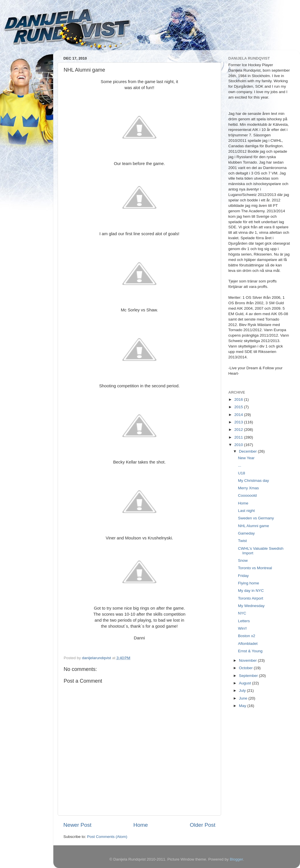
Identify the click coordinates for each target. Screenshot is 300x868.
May (243, 706)
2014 (239, 415)
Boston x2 (247, 636)
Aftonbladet (248, 644)
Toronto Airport (251, 598)
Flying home (249, 583)
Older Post (203, 825)
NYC (242, 613)
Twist (242, 541)
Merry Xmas (249, 488)
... (240, 465)
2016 (239, 399)
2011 (239, 437)
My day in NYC (251, 591)
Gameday (247, 533)
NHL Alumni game (254, 526)
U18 (242, 473)
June (244, 698)
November (248, 660)
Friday (243, 576)
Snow (243, 560)
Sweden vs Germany (256, 518)
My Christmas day (254, 481)
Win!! (242, 628)
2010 (239, 445)
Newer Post (77, 825)
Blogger (236, 859)
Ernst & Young (250, 651)
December (248, 451)
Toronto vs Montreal (255, 568)
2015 (239, 407)
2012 (239, 430)
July (243, 691)
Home (141, 825)
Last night (247, 511)
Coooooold (247, 495)
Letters (244, 621)
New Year (246, 458)
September (249, 676)
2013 (239, 422)
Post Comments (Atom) (107, 837)
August (246, 683)
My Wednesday (251, 606)
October (246, 668)
